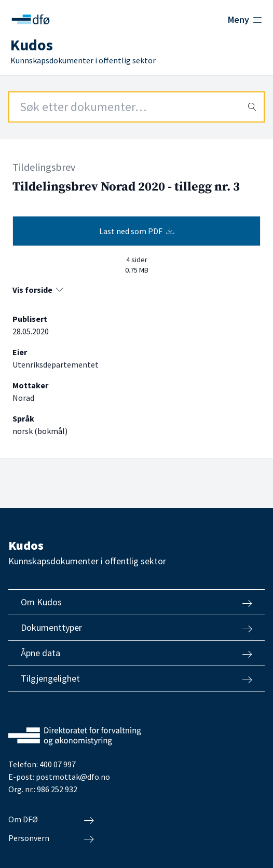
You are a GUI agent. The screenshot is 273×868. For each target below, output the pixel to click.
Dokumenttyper (136, 628)
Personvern (51, 838)
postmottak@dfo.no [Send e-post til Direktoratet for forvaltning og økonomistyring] (73, 777)
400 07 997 (58, 764)
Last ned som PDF (137, 231)
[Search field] (136, 107)
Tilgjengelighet (136, 679)
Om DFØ (51, 820)
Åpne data (136, 653)
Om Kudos (136, 602)
